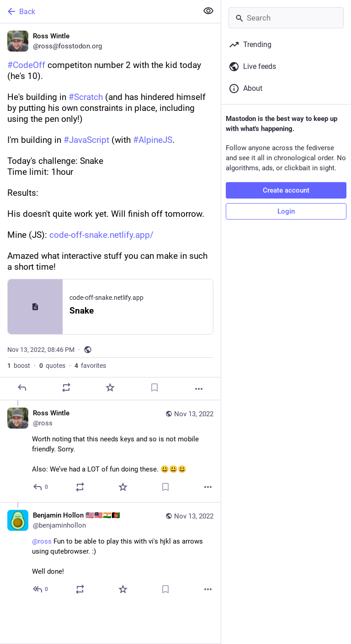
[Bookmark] (154, 387)
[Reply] (22, 387)
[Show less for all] (208, 11)
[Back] (98, 11)
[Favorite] (110, 387)
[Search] (286, 18)
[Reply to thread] (41, 487)
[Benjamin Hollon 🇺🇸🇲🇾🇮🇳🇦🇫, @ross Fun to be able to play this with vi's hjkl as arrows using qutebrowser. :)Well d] (110, 553)
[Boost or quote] (66, 387)
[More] (199, 389)
